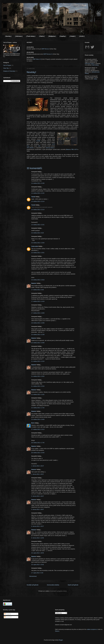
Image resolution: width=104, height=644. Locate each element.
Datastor (34, 283)
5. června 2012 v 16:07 (38, 496)
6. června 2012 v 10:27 (38, 526)
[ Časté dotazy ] (31, 36)
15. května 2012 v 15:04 (38, 243)
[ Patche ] (42, 36)
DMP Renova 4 (46, 49)
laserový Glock (50, 148)
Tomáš (33, 197)
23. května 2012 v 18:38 (38, 419)
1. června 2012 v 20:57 (38, 474)
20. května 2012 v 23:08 (38, 343)
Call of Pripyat (7, 65)
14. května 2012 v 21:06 (38, 183)
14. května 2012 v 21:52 (38, 193)
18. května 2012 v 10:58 (38, 323)
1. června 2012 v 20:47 (38, 466)
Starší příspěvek (73, 585)
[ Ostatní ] (72, 36)
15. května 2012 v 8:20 (37, 233)
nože (39, 146)
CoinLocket (35, 246)
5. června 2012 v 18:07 (38, 509)
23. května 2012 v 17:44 (38, 408)
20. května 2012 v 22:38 (38, 335)
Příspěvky (8, 614)
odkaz (95, 79)
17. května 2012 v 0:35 (37, 290)
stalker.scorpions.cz (92, 629)
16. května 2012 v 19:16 (38, 280)
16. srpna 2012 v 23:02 (38, 565)
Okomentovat (33, 576)
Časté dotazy (95, 65)
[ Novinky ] (8, 36)
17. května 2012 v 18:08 (38, 313)
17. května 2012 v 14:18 (38, 301)
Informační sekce (89, 64)
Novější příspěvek (33, 585)
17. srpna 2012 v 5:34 (37, 573)
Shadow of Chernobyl (9, 71)
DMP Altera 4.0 (37, 59)
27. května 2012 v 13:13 (38, 429)
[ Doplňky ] (63, 36)
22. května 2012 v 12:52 (38, 394)
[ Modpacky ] (52, 36)
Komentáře (8, 617)
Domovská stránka (53, 585)
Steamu (57, 631)
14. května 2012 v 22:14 (38, 201)
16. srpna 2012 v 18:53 (38, 553)
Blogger (61, 640)
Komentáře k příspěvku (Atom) (58, 591)
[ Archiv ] (82, 36)
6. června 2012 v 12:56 (38, 538)
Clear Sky (6, 68)
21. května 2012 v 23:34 (38, 386)
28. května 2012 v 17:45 (38, 443)
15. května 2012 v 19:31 (38, 253)
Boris (33, 423)
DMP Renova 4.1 (48, 54)
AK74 (76, 149)
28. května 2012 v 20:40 (38, 453)
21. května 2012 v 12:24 (38, 361)
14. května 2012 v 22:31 (38, 225)
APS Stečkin (30, 148)
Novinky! (31, 72)
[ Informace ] (19, 36)
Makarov (68, 149)
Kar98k (38, 141)
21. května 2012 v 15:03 (38, 376)
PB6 (73, 149)
